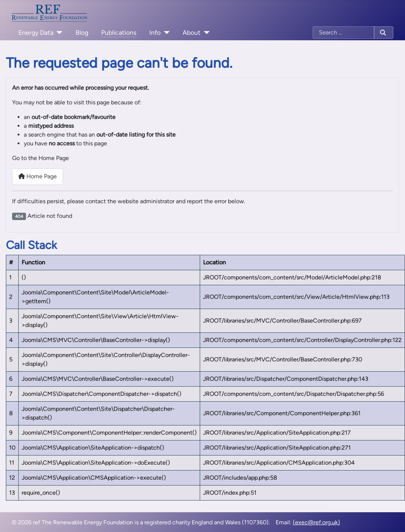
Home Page (38, 176)
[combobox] (343, 33)
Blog (82, 32)
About (192, 32)
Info (155, 32)
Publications (119, 32)
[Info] (165, 33)
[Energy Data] (58, 33)
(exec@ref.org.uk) (316, 522)
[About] (205, 33)
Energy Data (36, 32)
